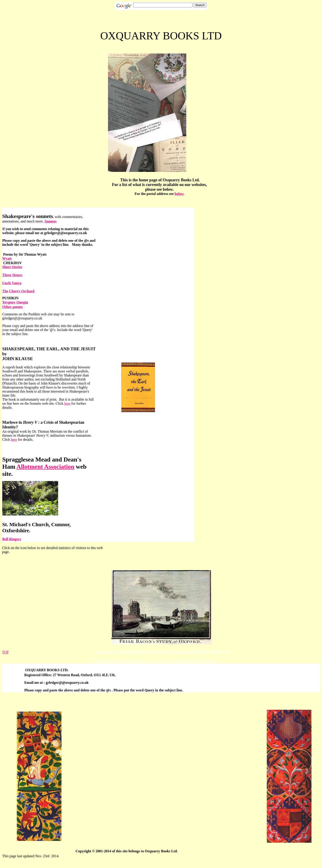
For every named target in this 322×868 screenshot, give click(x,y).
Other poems (13, 307)
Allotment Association (46, 467)
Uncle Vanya (12, 283)
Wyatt (7, 258)
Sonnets (50, 221)
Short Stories (12, 267)
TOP (5, 652)
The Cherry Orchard (18, 291)
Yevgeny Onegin (15, 302)
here (67, 403)
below (179, 194)
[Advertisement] (168, 776)
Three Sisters (12, 275)
